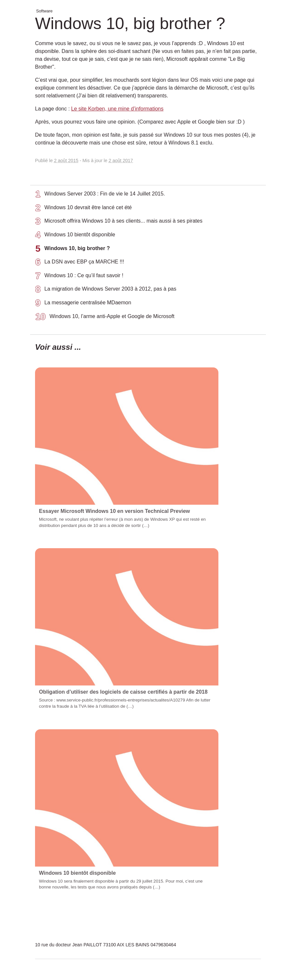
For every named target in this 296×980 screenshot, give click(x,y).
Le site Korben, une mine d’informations (117, 109)
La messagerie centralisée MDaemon (83, 304)
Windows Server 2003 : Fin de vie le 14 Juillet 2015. (100, 195)
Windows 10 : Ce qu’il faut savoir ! (79, 277)
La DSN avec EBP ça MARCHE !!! (80, 263)
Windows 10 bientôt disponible (75, 236)
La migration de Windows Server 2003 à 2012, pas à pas (106, 290)
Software (44, 11)
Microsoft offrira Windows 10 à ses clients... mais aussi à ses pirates (119, 222)
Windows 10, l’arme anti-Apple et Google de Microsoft (105, 318)
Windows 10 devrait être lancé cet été (83, 209)
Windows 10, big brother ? (73, 250)
